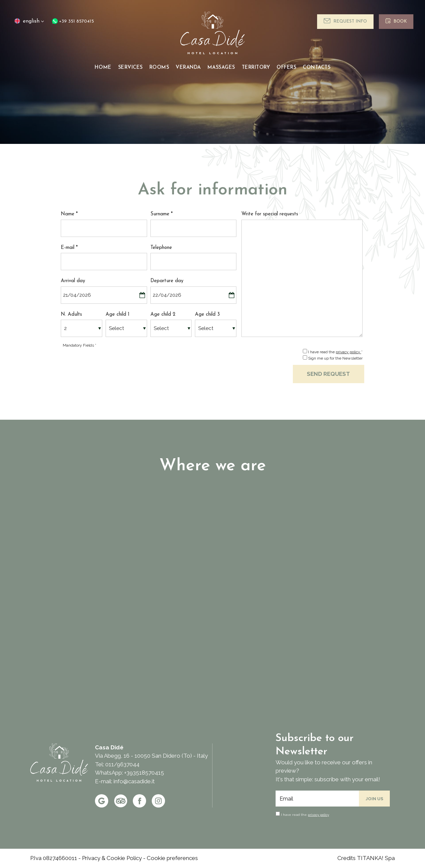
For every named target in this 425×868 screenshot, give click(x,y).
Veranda (188, 68)
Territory (256, 68)
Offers (286, 68)
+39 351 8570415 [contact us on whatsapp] (73, 21)
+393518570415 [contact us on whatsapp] (144, 773)
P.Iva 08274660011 (54, 858)
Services (130, 68)
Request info (345, 21)
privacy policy (348, 352)
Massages (221, 68)
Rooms (159, 68)
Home (103, 68)
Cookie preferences (172, 858)
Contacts (317, 68)
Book (396, 21)
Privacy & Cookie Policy (112, 858)
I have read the (305, 815)
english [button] (29, 24)
